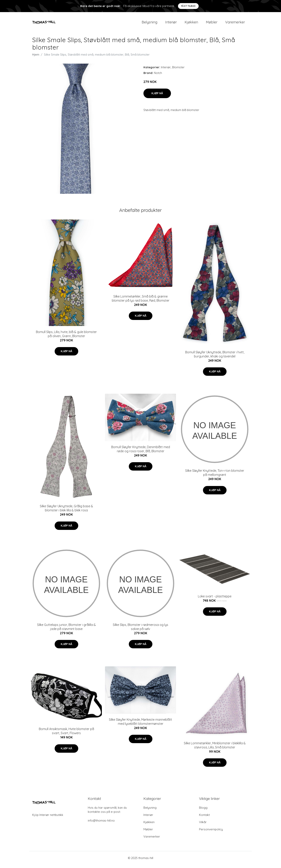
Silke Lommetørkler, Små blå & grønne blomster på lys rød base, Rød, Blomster (141, 302)
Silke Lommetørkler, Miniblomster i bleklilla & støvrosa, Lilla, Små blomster (215, 749)
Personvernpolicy (211, 833)
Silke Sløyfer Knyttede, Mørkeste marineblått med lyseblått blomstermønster (140, 725)
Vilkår (203, 825)
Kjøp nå (157, 97)
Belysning (149, 24)
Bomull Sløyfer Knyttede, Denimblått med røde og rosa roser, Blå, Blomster (141, 452)
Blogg (203, 811)
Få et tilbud (188, 6)
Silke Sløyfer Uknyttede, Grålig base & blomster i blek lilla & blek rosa (66, 512)
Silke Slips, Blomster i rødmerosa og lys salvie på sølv (140, 630)
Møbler (212, 24)
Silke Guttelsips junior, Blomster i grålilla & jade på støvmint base (66, 630)
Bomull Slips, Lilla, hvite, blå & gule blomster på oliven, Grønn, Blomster (66, 337)
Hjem (36, 58)
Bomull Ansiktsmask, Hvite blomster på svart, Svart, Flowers (66, 734)
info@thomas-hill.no (101, 824)
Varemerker (235, 24)
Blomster (178, 71)
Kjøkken (191, 24)
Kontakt (204, 818)
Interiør (171, 24)
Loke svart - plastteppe (215, 600)
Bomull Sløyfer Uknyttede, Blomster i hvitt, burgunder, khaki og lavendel (215, 358)
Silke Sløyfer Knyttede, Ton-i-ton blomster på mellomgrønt (215, 476)
